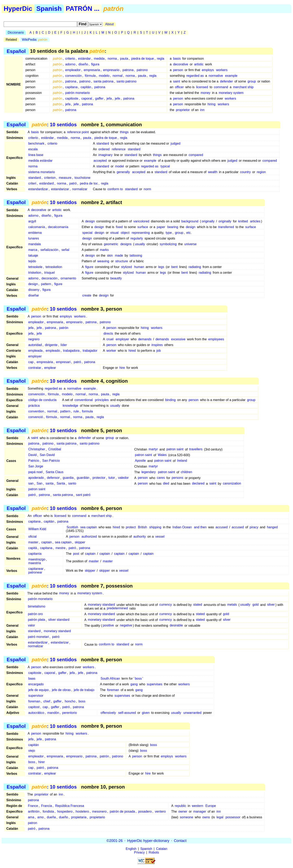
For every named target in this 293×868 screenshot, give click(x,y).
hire (122, 368)
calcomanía (37, 227)
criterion (50, 178)
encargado (36, 684)
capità (33, 548)
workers (222, 70)
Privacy (139, 852)
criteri (32, 183)
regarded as (195, 76)
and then (200, 527)
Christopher (37, 449)
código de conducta (42, 400)
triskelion (35, 273)
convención (74, 76)
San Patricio (51, 461)
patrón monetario (78, 93)
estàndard (46, 183)
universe (190, 244)
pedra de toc (89, 183)
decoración (49, 278)
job (159, 351)
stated (198, 605)
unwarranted (192, 713)
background (190, 221)
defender (226, 81)
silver (271, 605)
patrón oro (35, 614)
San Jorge (36, 466)
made (119, 255)
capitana (72, 87)
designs (126, 244)
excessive (178, 339)
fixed (119, 227)
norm (147, 189)
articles (255, 221)
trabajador (90, 351)
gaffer (99, 98)
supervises (154, 684)
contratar (35, 368)
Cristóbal (55, 449)
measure (65, 178)
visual (114, 233)
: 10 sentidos (54, 125)
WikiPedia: (35, 40)
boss (138, 678)
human (139, 267)
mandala (34, 244)
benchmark (36, 143)
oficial (32, 537)
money (206, 93)
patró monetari (38, 637)
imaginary (106, 155)
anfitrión (34, 811)
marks (104, 250)
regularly (137, 238)
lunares (34, 238)
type (169, 233)
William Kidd (37, 529)
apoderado (36, 478)
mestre (61, 548)
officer (179, 87)
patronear (35, 572)
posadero (145, 811)
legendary (149, 472)
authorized (89, 537)
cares (161, 478)
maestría (35, 563)
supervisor (36, 696)
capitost (34, 707)
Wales (162, 455)
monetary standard (101, 605)
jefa (109, 98)
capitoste (72, 98)
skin (110, 255)
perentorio (70, 713)
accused (222, 527)
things (124, 132)
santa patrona (104, 81)
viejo (32, 751)
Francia (46, 806)
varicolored (141, 221)
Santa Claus (55, 472)
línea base (36, 155)
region (261, 172)
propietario (97, 817)
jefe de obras (61, 690)
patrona (128, 70)
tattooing (136, 255)
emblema (35, 233)
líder (64, 345)
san (31, 484)
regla (161, 59)
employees (216, 339)
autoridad (35, 345)
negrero (34, 339)
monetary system (231, 93)
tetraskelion (54, 267)
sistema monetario (42, 172)
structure (122, 261)
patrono (142, 70)
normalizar (80, 189)
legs (161, 267)
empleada (35, 351)
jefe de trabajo (84, 690)
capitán (86, 87)
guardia (68, 478)
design (90, 221)
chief (47, 701)
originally (208, 221)
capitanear (36, 569)
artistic (199, 64)
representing (141, 233)
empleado (53, 351)
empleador (73, 70)
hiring (212, 104)
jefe (118, 98)
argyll (32, 221)
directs (108, 333)
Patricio (34, 461)
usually (140, 244)
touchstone (82, 178)
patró (73, 183)
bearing (173, 227)
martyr (153, 449)
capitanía (35, 554)
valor (31, 626)
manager (200, 811)
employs (208, 70)
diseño (83, 64)
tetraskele (35, 267)
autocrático (36, 713)
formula (87, 411)
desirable (176, 626)
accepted (100, 161)
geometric (111, 244)
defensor (53, 478)
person (178, 70)
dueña (51, 817)
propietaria (79, 817)
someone (187, 817)
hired (132, 351)
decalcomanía (58, 227)
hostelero (82, 811)
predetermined (117, 608)
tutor (112, 478)
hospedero (65, 811)
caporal (87, 98)
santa (50, 484)
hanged (272, 527)
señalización (49, 250)
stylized (126, 267)
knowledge (71, 406)
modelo (104, 76)
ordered (104, 149)
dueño (64, 817)
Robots (154, 852)
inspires (157, 345)
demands (145, 339)
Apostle (140, 461)
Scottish (72, 527)
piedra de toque (143, 59)
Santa (61, 484)
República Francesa (70, 806)
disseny (34, 290)
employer (122, 339)
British (142, 527)
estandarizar (60, 189)
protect (131, 527)
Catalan (162, 849)
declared (198, 484)
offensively (108, 713)
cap (31, 362)
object (125, 233)
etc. (189, 233)
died (166, 484)
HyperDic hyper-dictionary (148, 841)
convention (36, 411)
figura (95, 64)
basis (177, 59)
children (186, 472)
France (33, 806)
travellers (196, 449)
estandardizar (38, 189)
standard (103, 143)
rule (76, 411)
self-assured (127, 713)
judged (176, 143)
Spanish (49, 9)
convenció (36, 417)
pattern (46, 284)
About (109, 24)
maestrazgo (37, 559)
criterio (70, 59)
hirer (42, 762)
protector (99, 478)
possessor (233, 817)
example (231, 76)
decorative (181, 64)
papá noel (35, 472)
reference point (78, 132)
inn (202, 110)
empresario (111, 70)
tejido (32, 261)
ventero (160, 811)
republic (180, 806)
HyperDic (18, 9)
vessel (160, 537)
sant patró (83, 495)
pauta (124, 59)
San (39, 484)
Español (16, 51)
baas (32, 678)
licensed (202, 87)
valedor (123, 478)
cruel (110, 339)
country (245, 172)
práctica (34, 406)
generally (123, 172)
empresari (63, 362)
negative (126, 626)
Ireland (182, 461)
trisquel (49, 273)
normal (118, 76)
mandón (53, 713)
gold (256, 605)
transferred (226, 227)
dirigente (51, 345)
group (252, 81)
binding (171, 400)
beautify (116, 278)
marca (33, 250)
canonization (232, 484)
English (131, 849)
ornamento (68, 278)
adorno (70, 64)
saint (177, 81)
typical (165, 166)
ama (31, 817)
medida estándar (40, 161)
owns (206, 817)
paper (161, 227)
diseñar (34, 295)
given (146, 713)
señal (65, 250)
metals (232, 605)
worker (111, 351)
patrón (64, 328)
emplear (50, 368)
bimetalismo (37, 607)
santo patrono (127, 81)
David (32, 455)
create (87, 295)
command (221, 87)
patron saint (175, 449)
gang (134, 684)
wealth (213, 172)
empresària (45, 362)
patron (32, 823)
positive (108, 626)
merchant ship (243, 87)
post (76, 554)
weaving (103, 261)
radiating (195, 267)
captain (47, 542)
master (33, 542)
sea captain (89, 527)
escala (33, 149)
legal (220, 817)
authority (139, 537)
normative (216, 76)
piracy (254, 527)
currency (166, 605)
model (120, 166)
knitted (243, 221)
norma (112, 59)
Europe (211, 806)
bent (174, 267)
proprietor (183, 110)
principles (102, 400)
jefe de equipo (39, 690)
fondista (48, 811)
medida (99, 59)
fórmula (90, 76)
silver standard (59, 620)
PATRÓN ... (83, 9)
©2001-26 (115, 841)
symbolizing (168, 244)
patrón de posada (122, 811)
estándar (84, 59)
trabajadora (71, 351)
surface (143, 227)
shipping (155, 527)
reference (119, 149)
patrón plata (37, 620)
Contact (180, 841)
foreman (113, 690)
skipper (80, 542)
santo (72, 484)
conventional (84, 400)
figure (89, 267)
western (198, 806)
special (87, 233)
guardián (83, 478)
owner (183, 811)
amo (41, 817)
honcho (70, 701)
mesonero (99, 811)
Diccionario (16, 32)
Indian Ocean (182, 527)
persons (178, 478)
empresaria (92, 70)
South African (110, 678)
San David (47, 455)
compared (196, 155)
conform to (115, 189)
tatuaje (33, 255)
